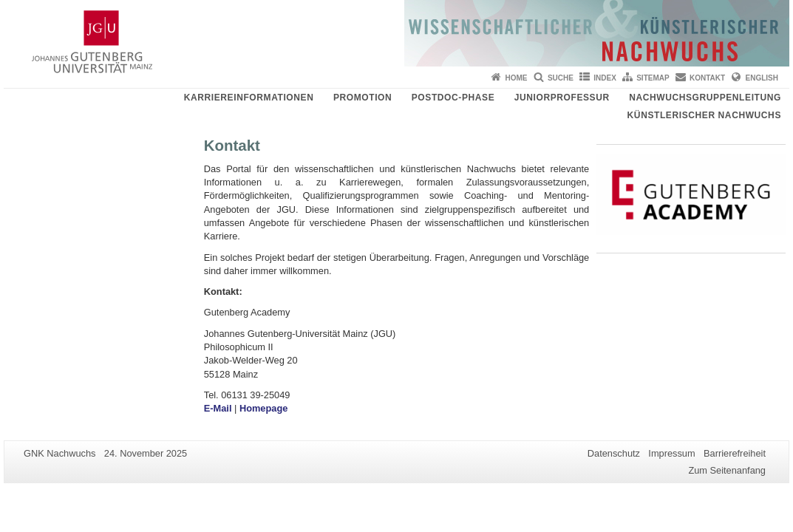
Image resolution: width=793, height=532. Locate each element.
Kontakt (707, 78)
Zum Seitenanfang (727, 470)
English (762, 78)
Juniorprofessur (562, 98)
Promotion (363, 98)
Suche (561, 78)
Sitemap (653, 78)
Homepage (263, 408)
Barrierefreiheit (735, 453)
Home (517, 78)
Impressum (671, 453)
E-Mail (219, 408)
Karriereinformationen (249, 98)
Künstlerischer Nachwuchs (704, 115)
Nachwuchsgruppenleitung (705, 98)
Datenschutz (614, 453)
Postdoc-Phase (453, 98)
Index (605, 78)
